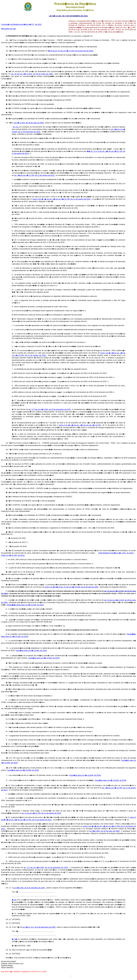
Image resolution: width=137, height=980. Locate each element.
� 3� (15, 939)
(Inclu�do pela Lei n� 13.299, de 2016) (31, 650)
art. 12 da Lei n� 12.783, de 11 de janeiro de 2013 (41, 813)
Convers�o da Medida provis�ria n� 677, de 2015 (21, 24)
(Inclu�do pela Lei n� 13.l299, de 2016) (23, 770)
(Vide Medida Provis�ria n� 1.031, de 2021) (116, 553)
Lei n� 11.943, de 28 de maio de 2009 (29, 123)
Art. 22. (16, 127)
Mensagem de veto (8, 29)
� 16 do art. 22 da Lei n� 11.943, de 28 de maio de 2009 (71, 51)
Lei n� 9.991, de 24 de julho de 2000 (105, 831)
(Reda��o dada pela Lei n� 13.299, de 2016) (25, 605)
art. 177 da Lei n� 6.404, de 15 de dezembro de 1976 (50, 409)
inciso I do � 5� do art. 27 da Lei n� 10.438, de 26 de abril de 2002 (72, 587)
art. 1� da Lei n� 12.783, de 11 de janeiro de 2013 (35, 175)
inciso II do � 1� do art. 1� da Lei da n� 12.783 (80, 425)
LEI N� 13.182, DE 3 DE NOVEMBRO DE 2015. (68, 16)
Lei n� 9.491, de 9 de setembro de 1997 (29, 888)
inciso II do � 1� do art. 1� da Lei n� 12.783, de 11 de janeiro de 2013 (62, 199)
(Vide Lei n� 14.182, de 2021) (13, 555)
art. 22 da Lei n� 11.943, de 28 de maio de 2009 (32, 74)
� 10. (14, 900)
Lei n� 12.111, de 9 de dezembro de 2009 (39, 927)
